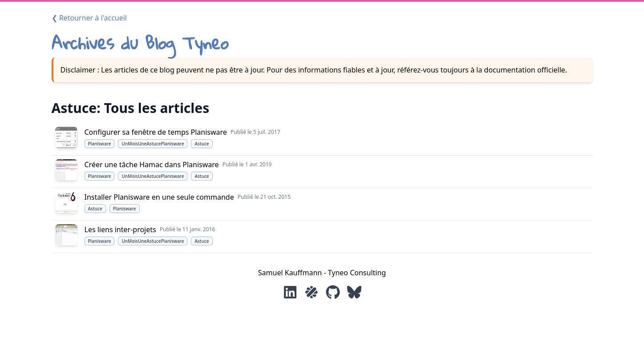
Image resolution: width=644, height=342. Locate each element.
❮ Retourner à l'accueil (89, 18)
